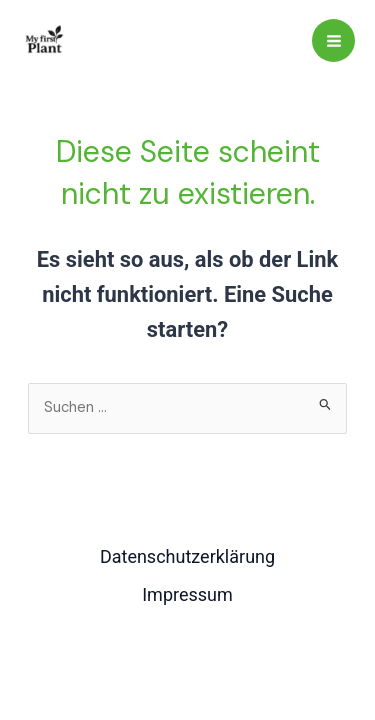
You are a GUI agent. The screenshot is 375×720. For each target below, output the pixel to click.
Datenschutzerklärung (187, 556)
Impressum (187, 594)
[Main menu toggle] (333, 40)
